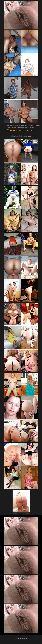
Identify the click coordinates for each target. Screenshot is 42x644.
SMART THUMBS (25, 513)
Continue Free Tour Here (21, 130)
